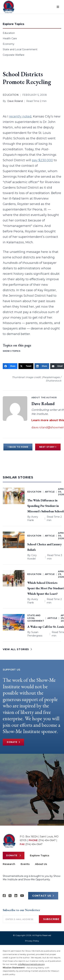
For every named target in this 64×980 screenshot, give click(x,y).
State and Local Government (20, 49)
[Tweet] (26, 366)
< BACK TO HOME (18, 447)
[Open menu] (58, 7)
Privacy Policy (32, 941)
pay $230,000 (42, 160)
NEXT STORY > (48, 447)
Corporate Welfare (14, 55)
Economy (9, 44)
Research (9, 864)
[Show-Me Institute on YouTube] (22, 896)
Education (9, 33)
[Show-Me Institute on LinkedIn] (16, 896)
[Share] (10, 366)
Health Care (10, 38)
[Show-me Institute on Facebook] (4, 896)
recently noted (20, 116)
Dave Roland (15, 101)
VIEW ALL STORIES (17, 649)
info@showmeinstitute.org (31, 964)
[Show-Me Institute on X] (10, 896)
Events (25, 864)
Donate (13, 742)
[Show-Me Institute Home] (9, 7)
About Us (41, 864)
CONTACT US (43, 896)
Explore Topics (40, 855)
